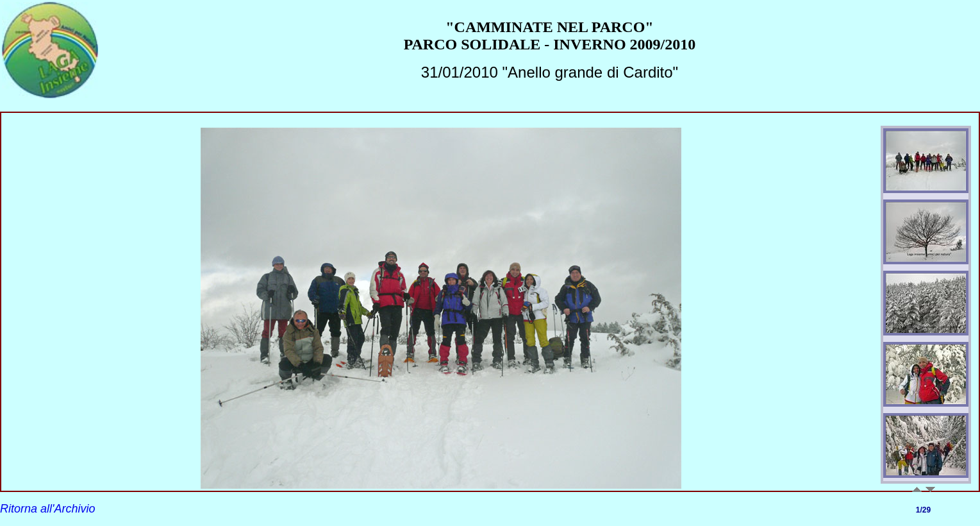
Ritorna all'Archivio (48, 509)
